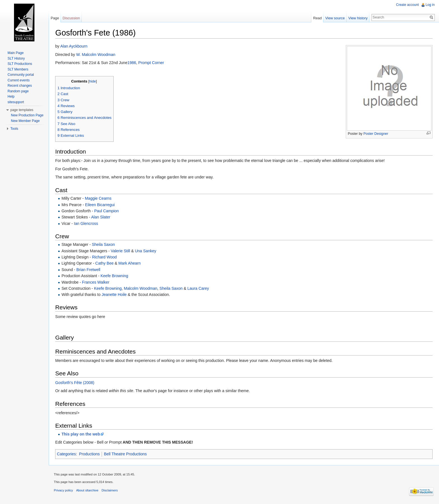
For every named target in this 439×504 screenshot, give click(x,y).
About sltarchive (88, 491)
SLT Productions (20, 64)
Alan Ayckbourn (75, 46)
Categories (67, 454)
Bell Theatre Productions (126, 454)
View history (358, 18)
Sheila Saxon (105, 245)
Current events (19, 80)
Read (317, 18)
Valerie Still (121, 251)
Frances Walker (97, 282)
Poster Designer (376, 134)
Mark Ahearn (131, 263)
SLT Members (18, 69)
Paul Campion (108, 211)
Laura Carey (199, 289)
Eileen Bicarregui (101, 205)
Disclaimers (111, 491)
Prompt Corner (152, 63)
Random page (18, 91)
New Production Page (27, 115)
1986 (133, 63)
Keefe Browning (115, 276)
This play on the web (82, 434)
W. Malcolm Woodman (97, 55)
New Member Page (25, 121)
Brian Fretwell (89, 270)
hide (94, 81)
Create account (407, 5)
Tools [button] (14, 129)
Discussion (72, 18)
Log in (430, 5)
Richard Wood (105, 257)
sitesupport (16, 102)
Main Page (16, 53)
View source (335, 18)
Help (11, 96)
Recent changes (20, 86)
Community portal (21, 75)
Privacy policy (64, 491)
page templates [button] (22, 110)
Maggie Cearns (99, 199)
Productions (90, 454)
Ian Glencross (87, 223)
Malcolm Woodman (142, 289)
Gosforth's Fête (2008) (76, 383)
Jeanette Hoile (115, 295)
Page (55, 18)
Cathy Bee (105, 263)
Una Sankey (146, 251)
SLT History (16, 58)
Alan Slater (102, 217)
